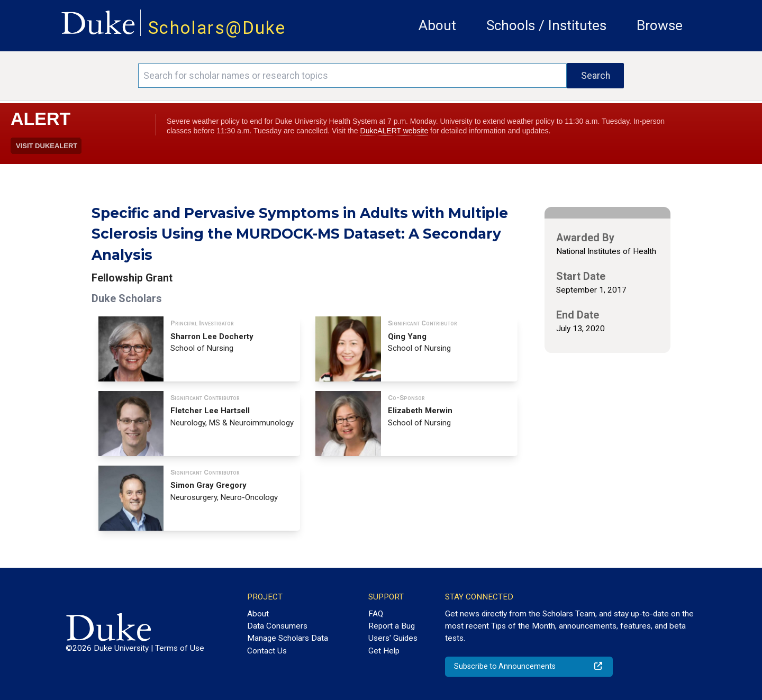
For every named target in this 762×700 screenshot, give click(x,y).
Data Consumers (277, 626)
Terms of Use (180, 648)
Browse (660, 25)
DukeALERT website (394, 131)
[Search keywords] (352, 76)
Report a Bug (392, 626)
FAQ (376, 614)
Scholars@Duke (217, 28)
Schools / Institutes (546, 25)
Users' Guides (393, 638)
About (437, 25)
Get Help (384, 651)
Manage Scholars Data (288, 638)
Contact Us (267, 651)
